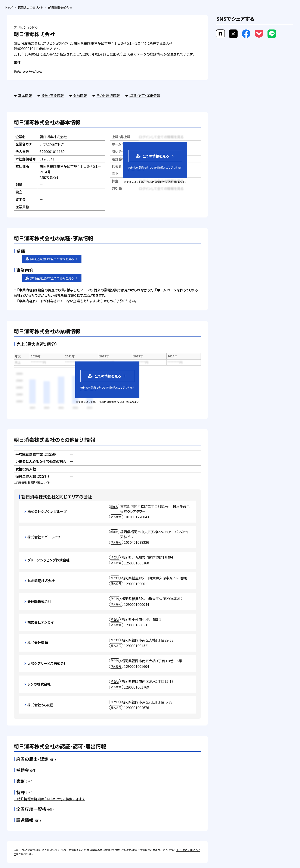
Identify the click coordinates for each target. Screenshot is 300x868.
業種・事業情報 (53, 95)
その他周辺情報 (108, 95)
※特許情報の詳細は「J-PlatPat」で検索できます (49, 799)
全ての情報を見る (152, 156)
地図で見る (49, 177)
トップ (9, 7)
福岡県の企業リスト (30, 7)
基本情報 (25, 95)
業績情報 (80, 95)
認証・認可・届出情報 (145, 95)
